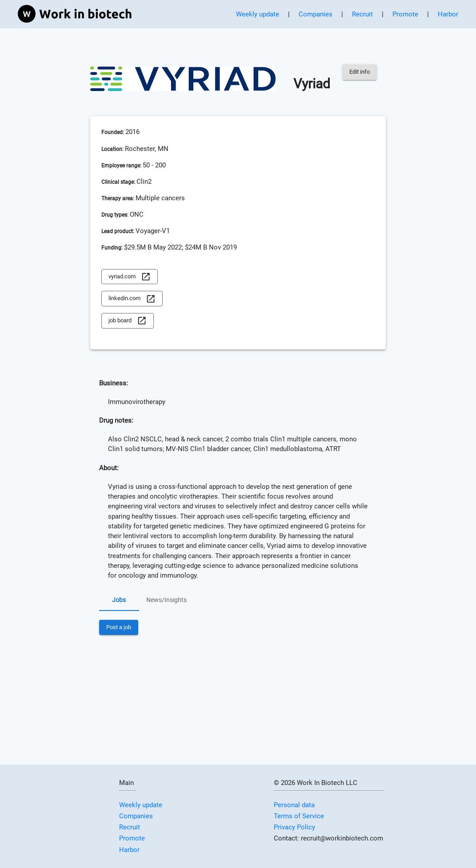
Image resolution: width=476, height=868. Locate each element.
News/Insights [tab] (166, 600)
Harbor (448, 14)
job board (128, 321)
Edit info (360, 72)
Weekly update (258, 14)
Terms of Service (299, 816)
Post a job (119, 628)
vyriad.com (130, 277)
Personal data (294, 805)
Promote (405, 14)
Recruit (362, 14)
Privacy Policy (294, 827)
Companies (316, 14)
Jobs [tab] (119, 600)
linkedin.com (132, 299)
